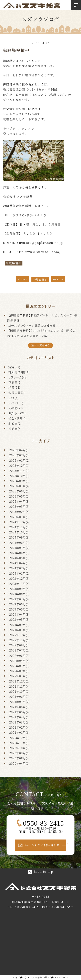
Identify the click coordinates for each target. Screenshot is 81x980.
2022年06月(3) (19, 656)
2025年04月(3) (19, 501)
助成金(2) (15, 424)
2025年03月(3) (19, 507)
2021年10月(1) (19, 691)
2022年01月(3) (19, 676)
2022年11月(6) (19, 640)
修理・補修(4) (17, 418)
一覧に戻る (40, 279)
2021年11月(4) (19, 686)
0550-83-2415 (44, 823)
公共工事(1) (17, 393)
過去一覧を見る (41, 345)
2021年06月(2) (19, 707)
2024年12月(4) (19, 522)
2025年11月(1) (19, 471)
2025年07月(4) (19, 486)
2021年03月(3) (19, 722)
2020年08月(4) (19, 758)
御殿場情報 (14, 263)
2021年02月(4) (19, 727)
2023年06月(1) (19, 604)
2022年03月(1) (19, 666)
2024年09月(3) (19, 537)
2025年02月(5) (19, 512)
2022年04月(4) (19, 661)
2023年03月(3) (19, 619)
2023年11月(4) (19, 584)
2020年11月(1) (19, 743)
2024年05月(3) (19, 558)
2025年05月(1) (19, 496)
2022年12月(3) (19, 635)
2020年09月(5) (19, 753)
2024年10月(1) (19, 532)
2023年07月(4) (19, 599)
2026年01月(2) (19, 460)
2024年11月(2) (19, 527)
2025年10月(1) (19, 476)
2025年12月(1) (19, 466)
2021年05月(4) (19, 712)
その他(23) (16, 408)
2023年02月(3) (19, 625)
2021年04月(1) (19, 717)
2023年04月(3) (19, 614)
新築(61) (14, 387)
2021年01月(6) (19, 732)
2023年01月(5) (19, 630)
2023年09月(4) (19, 589)
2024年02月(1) (19, 568)
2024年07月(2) (19, 548)
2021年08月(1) (19, 697)
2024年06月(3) (19, 553)
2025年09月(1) (19, 481)
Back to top (43, 872)
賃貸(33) (14, 367)
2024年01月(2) (19, 573)
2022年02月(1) (19, 671)
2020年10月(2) (19, 748)
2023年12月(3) (19, 578)
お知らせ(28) (17, 413)
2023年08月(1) (19, 594)
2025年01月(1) (19, 517)
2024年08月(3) (19, 543)
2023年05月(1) (19, 609)
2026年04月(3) (19, 450)
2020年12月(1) (19, 738)
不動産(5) (15, 382)
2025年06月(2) (19, 491)
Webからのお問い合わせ (42, 845)
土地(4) (13, 398)
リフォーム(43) (18, 377)
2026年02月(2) (19, 455)
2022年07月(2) (19, 650)
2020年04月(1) (19, 763)
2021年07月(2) (19, 702)
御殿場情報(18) (19, 372)
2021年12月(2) (19, 681)
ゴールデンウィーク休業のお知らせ (32, 325)
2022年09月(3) (19, 645)
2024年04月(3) (19, 563)
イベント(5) (16, 403)
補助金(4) (15, 429)
